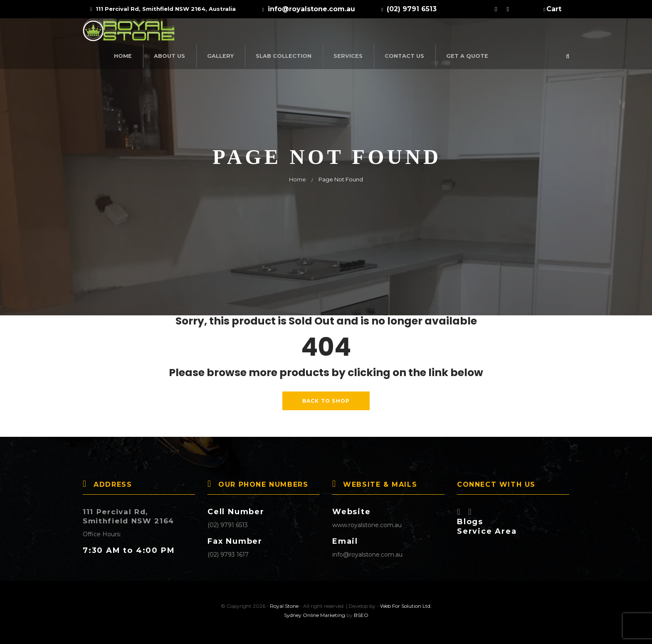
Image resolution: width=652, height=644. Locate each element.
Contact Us (483, 33)
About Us (259, 33)
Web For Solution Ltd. (406, 603)
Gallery (308, 33)
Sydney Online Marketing (315, 612)
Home (214, 33)
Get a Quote (542, 33)
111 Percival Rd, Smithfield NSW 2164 (132, 513)
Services (429, 33)
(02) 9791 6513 (228, 522)
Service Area (487, 528)
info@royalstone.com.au (367, 551)
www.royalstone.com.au (367, 522)
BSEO (361, 612)
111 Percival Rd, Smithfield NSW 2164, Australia (163, 9)
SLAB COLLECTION (368, 33)
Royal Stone (284, 603)
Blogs (470, 518)
